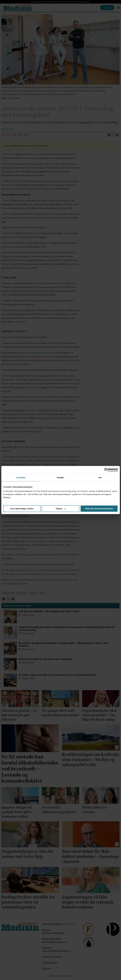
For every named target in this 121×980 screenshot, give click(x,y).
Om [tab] (100, 478)
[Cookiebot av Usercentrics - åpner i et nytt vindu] (106, 470)
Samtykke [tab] (21, 478)
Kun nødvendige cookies (22, 509)
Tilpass (61, 509)
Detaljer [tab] (61, 478)
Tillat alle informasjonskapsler (99, 509)
